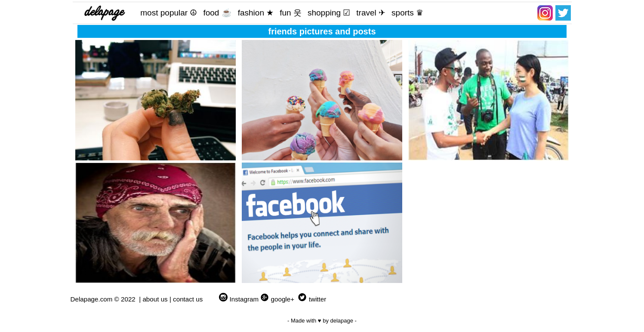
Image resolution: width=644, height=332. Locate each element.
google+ (283, 299)
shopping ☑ (329, 13)
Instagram (244, 299)
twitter (318, 299)
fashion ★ (256, 13)
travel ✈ (371, 13)
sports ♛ (407, 13)
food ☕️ (217, 13)
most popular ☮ (169, 13)
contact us (188, 299)
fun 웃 (291, 13)
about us (155, 299)
